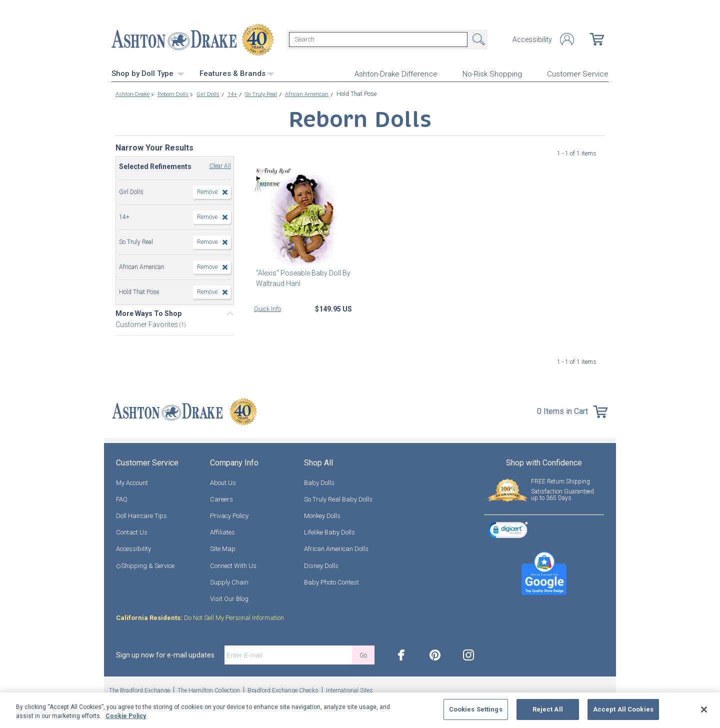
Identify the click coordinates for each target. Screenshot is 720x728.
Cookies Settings (476, 709)
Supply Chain (229, 581)
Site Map (223, 548)
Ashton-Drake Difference (396, 73)
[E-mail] (288, 654)
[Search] (378, 39)
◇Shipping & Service (145, 564)
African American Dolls (336, 548)
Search (477, 39)
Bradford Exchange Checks (283, 689)
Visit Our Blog (229, 598)
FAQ (122, 498)
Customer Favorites (147, 323)
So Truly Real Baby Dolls (338, 498)
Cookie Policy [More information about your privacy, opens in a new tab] (126, 716)
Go (363, 654)
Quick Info (267, 307)
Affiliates (222, 531)
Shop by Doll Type (148, 72)
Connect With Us (233, 564)
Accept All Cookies (623, 709)
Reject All (548, 709)
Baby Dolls (319, 481)
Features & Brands (237, 72)
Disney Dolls (321, 564)
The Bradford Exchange (139, 689)
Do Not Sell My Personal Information (200, 617)
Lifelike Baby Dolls (329, 531)
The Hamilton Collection (209, 689)
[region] (360, 710)
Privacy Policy (229, 515)
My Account (132, 481)
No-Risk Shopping (492, 73)
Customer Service (578, 73)
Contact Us (132, 531)
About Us (223, 481)
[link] (508, 530)
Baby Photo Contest (331, 581)
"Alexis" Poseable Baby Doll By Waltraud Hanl (301, 277)
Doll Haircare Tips (141, 515)
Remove (207, 190)
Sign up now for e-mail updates (165, 654)
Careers (221, 498)
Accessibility (532, 39)
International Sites (349, 689)
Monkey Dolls (322, 515)
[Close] (704, 709)
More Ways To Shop (148, 312)
